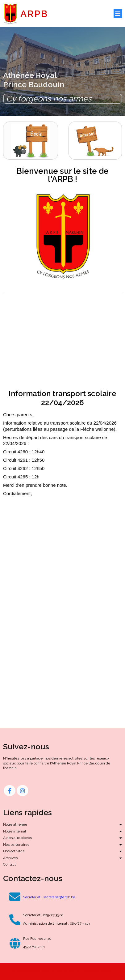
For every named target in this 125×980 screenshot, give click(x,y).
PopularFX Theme (97, 971)
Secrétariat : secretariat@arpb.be (49, 897)
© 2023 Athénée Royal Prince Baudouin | (47, 971)
